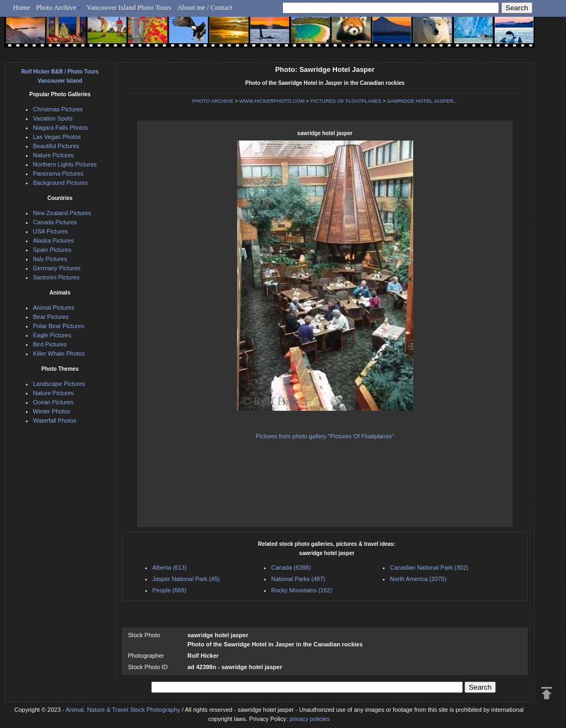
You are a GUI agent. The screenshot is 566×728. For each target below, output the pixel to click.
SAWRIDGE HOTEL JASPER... (422, 101)
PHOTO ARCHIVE (213, 101)
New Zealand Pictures (62, 213)
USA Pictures (50, 231)
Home (22, 7)
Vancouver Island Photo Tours (129, 7)
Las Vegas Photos (57, 137)
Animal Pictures (53, 308)
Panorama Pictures (58, 173)
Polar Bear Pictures (59, 326)
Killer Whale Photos (59, 353)
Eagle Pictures (52, 335)
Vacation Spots (53, 118)
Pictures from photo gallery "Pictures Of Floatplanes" (325, 436)
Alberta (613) (170, 567)
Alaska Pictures (53, 241)
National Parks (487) (298, 579)
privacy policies (310, 719)
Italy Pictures (50, 259)
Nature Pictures (53, 155)
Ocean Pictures (53, 402)
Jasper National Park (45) (186, 579)
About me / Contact (205, 7)
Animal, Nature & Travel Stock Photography (123, 710)
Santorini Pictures (56, 277)
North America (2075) (418, 579)
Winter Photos (52, 411)
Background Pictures (60, 183)
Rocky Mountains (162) (302, 590)
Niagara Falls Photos (60, 128)
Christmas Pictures (58, 109)
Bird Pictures (50, 344)
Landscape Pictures (59, 384)
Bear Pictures (51, 317)
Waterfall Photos (55, 420)
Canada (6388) (291, 567)
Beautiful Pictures (56, 146)
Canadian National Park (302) (429, 567)
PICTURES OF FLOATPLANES (346, 101)
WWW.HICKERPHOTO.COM (272, 101)
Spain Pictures (52, 250)
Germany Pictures (57, 268)
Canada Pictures (55, 222)
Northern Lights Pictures (65, 164)
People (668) (169, 590)
